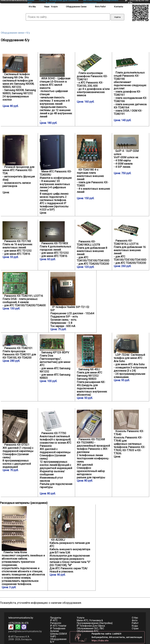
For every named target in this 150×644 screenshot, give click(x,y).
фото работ (100, 7)
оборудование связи (76, 7)
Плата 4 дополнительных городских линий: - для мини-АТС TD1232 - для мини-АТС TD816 (56, 241)
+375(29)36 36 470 (18, 623)
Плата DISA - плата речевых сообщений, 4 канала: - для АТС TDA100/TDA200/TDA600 (25, 291)
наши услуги (51, 7)
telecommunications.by (21, 618)
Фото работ (135, 622)
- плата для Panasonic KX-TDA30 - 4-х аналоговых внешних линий (94, 167)
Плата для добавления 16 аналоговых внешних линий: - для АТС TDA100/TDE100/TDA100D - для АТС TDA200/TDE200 (131, 245)
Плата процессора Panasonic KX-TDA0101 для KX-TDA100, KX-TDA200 (19, 348)
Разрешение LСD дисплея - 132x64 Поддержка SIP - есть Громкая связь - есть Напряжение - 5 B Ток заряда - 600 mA (72, 301)
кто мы (32, 7)
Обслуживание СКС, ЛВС (90, 628)
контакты (119, 7)
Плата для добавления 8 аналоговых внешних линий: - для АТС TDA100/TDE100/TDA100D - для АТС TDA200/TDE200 (94, 245)
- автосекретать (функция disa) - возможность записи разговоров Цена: (19, 164)
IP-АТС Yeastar (58, 626)
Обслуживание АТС (88, 631)
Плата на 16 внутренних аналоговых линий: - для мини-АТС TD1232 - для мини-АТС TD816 (19, 240)
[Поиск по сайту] (68, 17)
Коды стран (135, 627)
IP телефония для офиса (91, 626)
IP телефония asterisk (58, 630)
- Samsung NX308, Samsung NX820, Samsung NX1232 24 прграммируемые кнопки (19, 81)
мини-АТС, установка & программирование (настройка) (95, 622)
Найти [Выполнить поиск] (117, 17)
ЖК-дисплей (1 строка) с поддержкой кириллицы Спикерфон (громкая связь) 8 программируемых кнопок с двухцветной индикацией (19, 441)
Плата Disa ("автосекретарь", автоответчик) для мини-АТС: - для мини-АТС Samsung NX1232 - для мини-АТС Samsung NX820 (56, 359)
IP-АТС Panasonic (56, 622)
